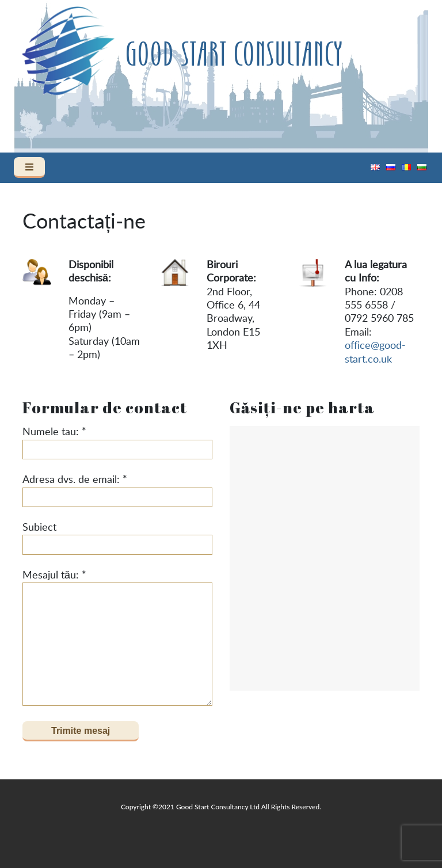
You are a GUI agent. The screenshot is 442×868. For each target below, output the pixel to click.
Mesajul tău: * (117, 638)
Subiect (117, 539)
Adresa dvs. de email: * (117, 491)
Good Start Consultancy (234, 55)
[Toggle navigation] (29, 167)
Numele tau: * (117, 443)
